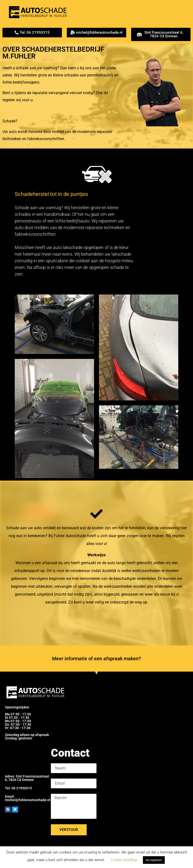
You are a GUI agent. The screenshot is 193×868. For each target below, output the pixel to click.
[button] (32, 33)
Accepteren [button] (154, 860)
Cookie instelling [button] (124, 860)
